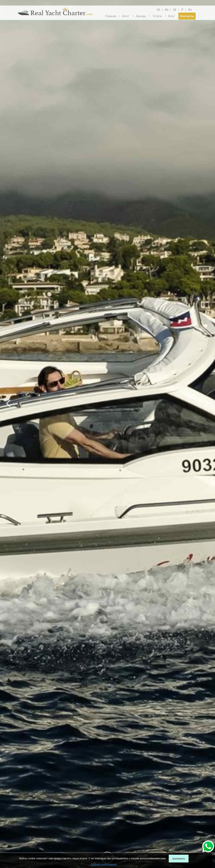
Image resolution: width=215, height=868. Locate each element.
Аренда (141, 16)
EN (167, 10)
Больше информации (104, 864)
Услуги (157, 16)
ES (159, 10)
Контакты (187, 16)
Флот (126, 16)
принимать (179, 859)
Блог (172, 16)
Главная (111, 16)
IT (182, 10)
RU (190, 10)
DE (175, 10)
